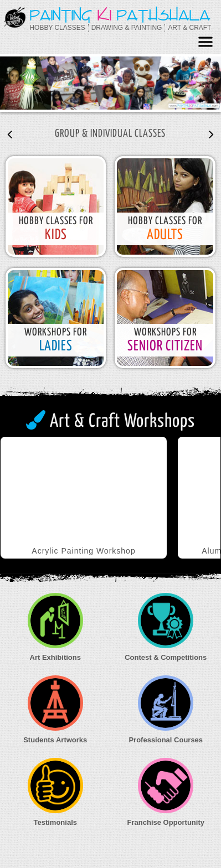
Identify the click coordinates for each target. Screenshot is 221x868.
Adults (165, 235)
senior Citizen (165, 346)
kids (56, 235)
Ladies (56, 346)
